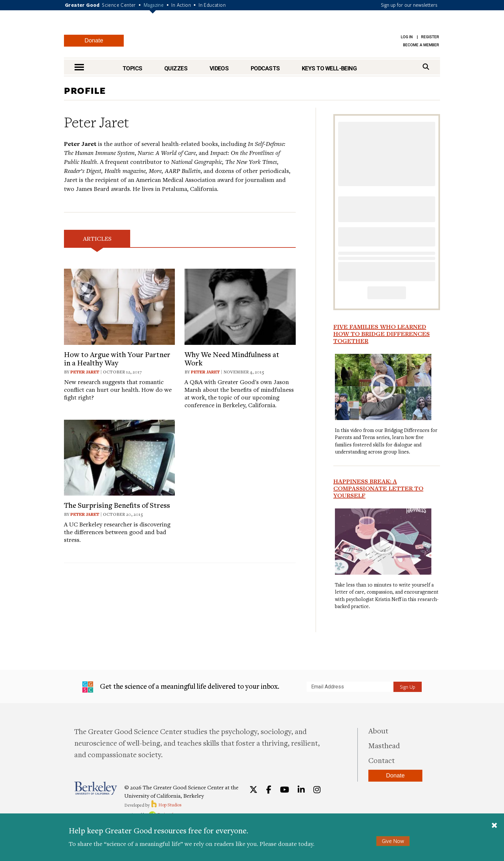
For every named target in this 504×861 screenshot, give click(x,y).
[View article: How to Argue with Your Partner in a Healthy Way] (119, 306)
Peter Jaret (85, 372)
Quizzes (176, 68)
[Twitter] (253, 790)
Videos (219, 68)
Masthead (384, 745)
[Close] (494, 826)
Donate (94, 40)
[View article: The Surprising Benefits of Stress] (119, 457)
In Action (181, 5)
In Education (212, 5)
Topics (132, 68)
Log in (407, 37)
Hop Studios (166, 805)
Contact (382, 760)
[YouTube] (284, 790)
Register (430, 37)
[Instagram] (317, 790)
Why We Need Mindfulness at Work (232, 358)
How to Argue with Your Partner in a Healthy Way (117, 358)
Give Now (393, 841)
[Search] (426, 67)
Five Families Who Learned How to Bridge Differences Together (382, 334)
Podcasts (265, 68)
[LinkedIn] (301, 790)
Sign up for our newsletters (409, 5)
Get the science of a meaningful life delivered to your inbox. (181, 687)
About (378, 731)
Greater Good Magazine (255, 35)
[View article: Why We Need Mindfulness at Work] (240, 306)
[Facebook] (269, 790)
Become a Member (421, 45)
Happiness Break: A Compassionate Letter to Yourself (378, 488)
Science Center (119, 5)
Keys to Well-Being (329, 68)
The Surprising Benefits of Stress (117, 505)
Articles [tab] (97, 238)
